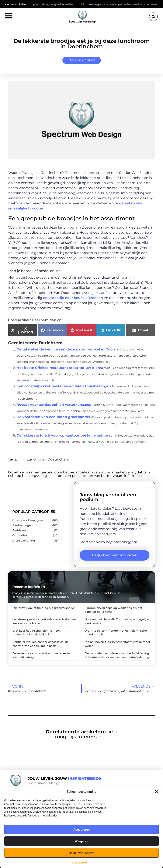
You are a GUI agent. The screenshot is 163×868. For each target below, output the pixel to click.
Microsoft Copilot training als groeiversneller (49, 4)
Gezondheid (21, 535)
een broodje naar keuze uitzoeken (73, 298)
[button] (157, 792)
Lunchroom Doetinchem (48, 459)
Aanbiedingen (22, 525)
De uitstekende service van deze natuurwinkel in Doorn (66, 349)
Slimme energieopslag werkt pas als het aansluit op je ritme (123, 4)
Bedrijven (19, 530)
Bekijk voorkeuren (81, 853)
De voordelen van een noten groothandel (53, 417)
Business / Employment (29, 520)
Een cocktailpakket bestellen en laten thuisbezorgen (64, 386)
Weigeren (82, 841)
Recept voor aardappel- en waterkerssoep (54, 405)
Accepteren (82, 830)
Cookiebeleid (79, 862)
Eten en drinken (82, 60)
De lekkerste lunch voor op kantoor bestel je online (62, 435)
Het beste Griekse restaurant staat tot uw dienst (60, 368)
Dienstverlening (24, 541)
